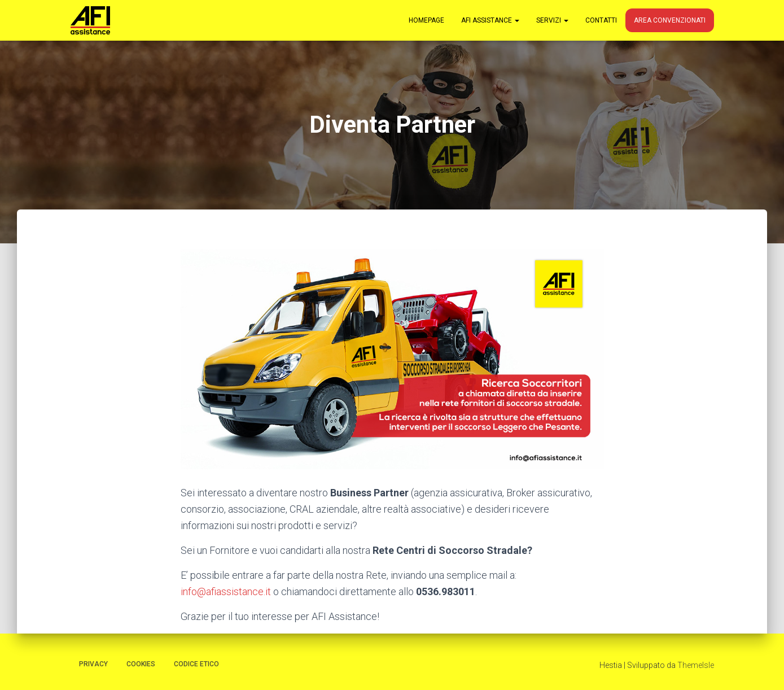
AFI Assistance (490, 20)
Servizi (552, 20)
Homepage (426, 20)
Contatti (601, 20)
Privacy (93, 664)
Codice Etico (196, 664)
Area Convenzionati (670, 20)
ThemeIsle (696, 665)
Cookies (141, 664)
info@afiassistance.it (226, 591)
